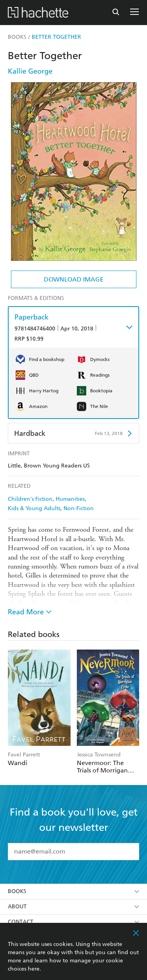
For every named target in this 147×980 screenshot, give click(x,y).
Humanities (70, 499)
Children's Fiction (30, 499)
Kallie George (30, 71)
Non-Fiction (79, 508)
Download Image (74, 279)
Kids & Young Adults (34, 508)
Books (73, 891)
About (73, 907)
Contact (73, 922)
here (34, 969)
